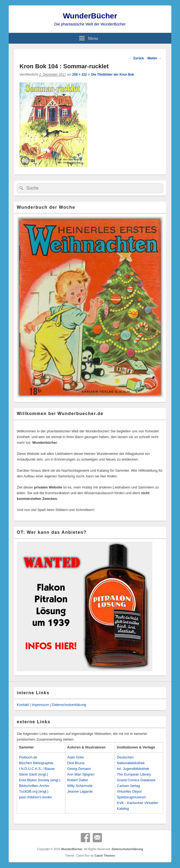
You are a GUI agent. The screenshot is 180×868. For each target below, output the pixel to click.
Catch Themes (105, 856)
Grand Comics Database (136, 780)
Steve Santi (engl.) (33, 774)
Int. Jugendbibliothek (133, 769)
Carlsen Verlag (128, 786)
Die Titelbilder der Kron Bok (112, 75)
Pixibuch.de (28, 757)
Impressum (40, 705)
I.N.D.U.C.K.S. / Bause (37, 769)
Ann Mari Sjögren (81, 774)
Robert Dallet (78, 780)
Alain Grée (75, 757)
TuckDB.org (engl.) (34, 791)
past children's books (35, 797)
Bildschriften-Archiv (34, 786)
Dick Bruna (76, 763)
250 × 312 (80, 75)
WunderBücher (90, 16)
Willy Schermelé (80, 786)
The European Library (134, 774)
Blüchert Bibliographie (36, 763)
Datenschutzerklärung (69, 705)
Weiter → (154, 58)
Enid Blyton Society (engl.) (40, 780)
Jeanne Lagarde (80, 791)
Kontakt (23, 705)
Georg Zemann (79, 769)
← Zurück (136, 58)
